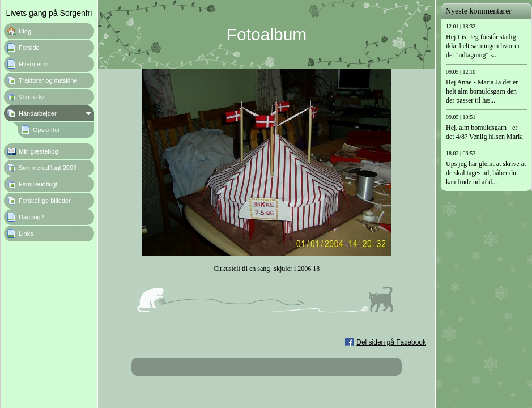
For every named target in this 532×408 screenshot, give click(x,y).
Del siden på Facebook (391, 342)
